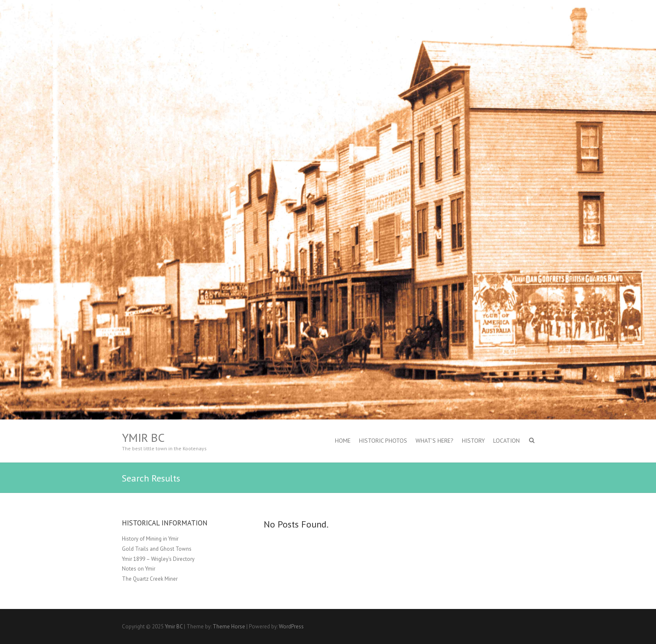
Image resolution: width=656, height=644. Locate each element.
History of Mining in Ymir (150, 539)
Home (343, 441)
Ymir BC (143, 438)
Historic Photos (383, 441)
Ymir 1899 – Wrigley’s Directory (158, 559)
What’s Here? (435, 441)
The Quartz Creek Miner (150, 579)
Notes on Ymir (139, 569)
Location (506, 441)
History (473, 441)
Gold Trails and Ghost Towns (157, 549)
